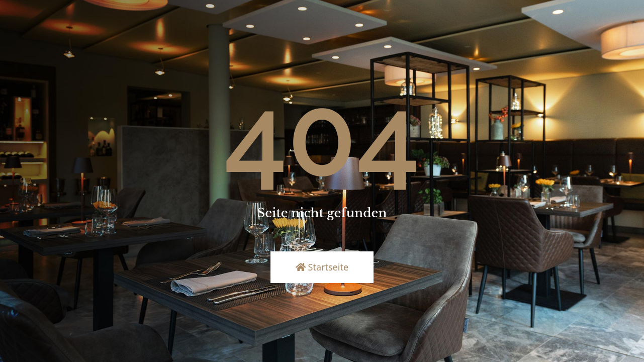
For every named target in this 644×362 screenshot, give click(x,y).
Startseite (322, 267)
